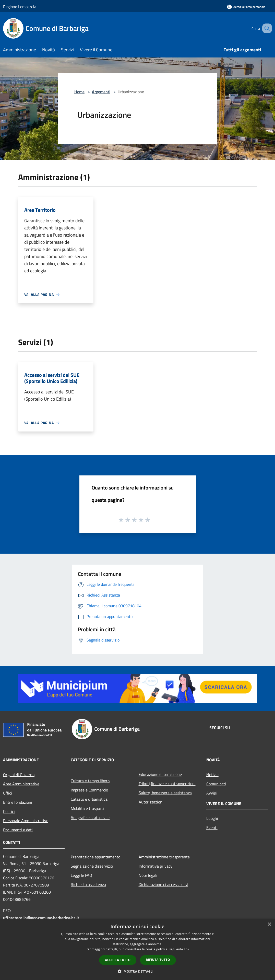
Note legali (148, 875)
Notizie (212, 775)
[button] (138, 971)
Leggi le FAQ (81, 875)
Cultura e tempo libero (90, 781)
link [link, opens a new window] (187, 949)
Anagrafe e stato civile (90, 818)
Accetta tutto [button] (118, 960)
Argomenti (101, 92)
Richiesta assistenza (88, 884)
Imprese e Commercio (89, 790)
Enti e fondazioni (18, 802)
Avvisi (212, 793)
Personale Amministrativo (26, 821)
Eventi (212, 827)
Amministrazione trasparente (164, 857)
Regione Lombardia (20, 7)
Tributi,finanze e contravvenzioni (167, 784)
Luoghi (212, 818)
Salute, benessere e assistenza (165, 793)
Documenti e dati (18, 830)
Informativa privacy (156, 866)
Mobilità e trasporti (87, 808)
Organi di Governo (19, 775)
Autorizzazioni (151, 802)
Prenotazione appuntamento (95, 857)
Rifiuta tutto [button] (158, 960)
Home (79, 92)
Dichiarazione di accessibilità (163, 884)
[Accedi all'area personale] (246, 7)
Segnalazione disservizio (92, 866)
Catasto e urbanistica (89, 799)
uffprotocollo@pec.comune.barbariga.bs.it (41, 918)
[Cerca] (266, 28)
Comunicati (216, 784)
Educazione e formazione (160, 774)
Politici (9, 811)
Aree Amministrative (21, 784)
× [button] (269, 924)
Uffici (8, 793)
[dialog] (137, 949)
